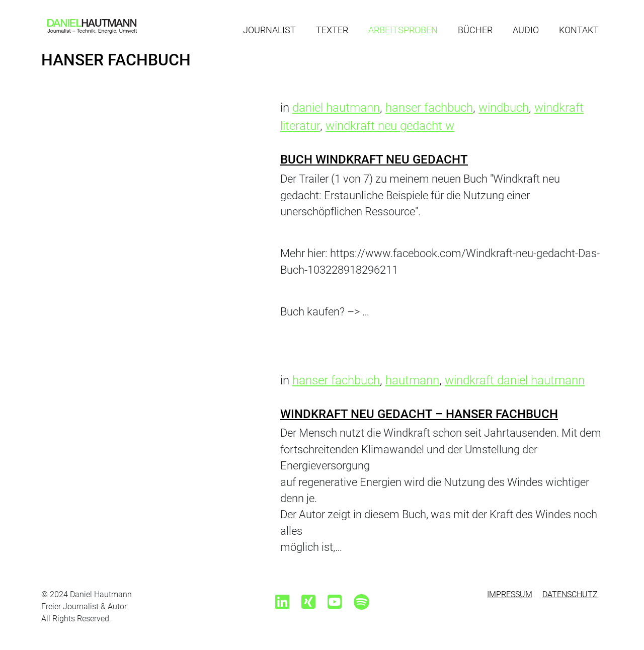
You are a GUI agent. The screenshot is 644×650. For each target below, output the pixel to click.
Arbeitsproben (403, 30)
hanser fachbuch (429, 108)
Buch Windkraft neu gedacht (374, 159)
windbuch (504, 108)
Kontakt (579, 30)
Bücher (475, 30)
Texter (332, 30)
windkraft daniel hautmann (515, 380)
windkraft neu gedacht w (390, 126)
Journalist (269, 30)
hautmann (412, 380)
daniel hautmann (336, 108)
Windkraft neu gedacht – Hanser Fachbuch (419, 414)
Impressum (510, 594)
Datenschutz (570, 594)
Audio (526, 30)
